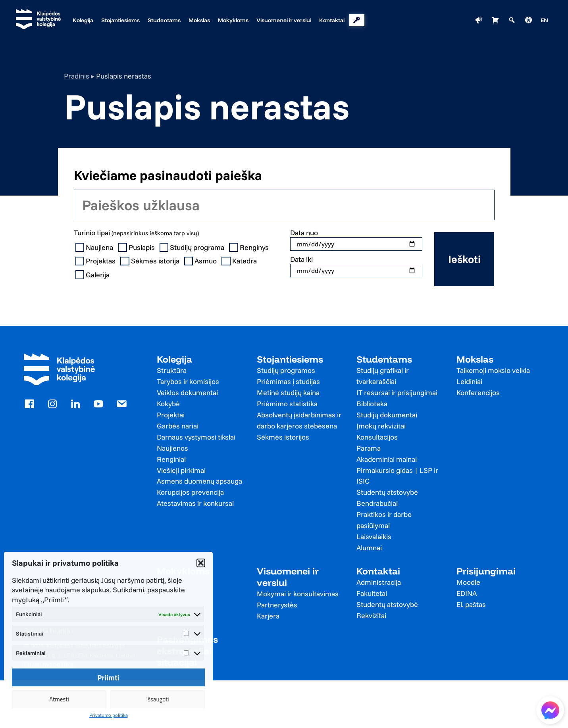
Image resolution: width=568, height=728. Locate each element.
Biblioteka (372, 404)
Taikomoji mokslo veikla (493, 370)
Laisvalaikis (374, 537)
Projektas (96, 261)
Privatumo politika (109, 715)
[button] (201, 563)
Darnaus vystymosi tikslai (196, 437)
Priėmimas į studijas (288, 381)
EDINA (467, 593)
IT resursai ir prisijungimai (397, 393)
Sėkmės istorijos (283, 437)
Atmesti (59, 699)
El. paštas (471, 604)
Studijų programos (286, 370)
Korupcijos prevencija (190, 492)
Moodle (468, 582)
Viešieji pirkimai (181, 470)
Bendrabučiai (377, 503)
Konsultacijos (377, 437)
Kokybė (168, 404)
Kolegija (174, 359)
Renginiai (171, 459)
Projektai (171, 415)
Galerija (93, 275)
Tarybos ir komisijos (188, 381)
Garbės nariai (178, 426)
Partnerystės (277, 605)
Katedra (240, 261)
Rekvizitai (371, 616)
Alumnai (369, 548)
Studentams (384, 359)
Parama (369, 448)
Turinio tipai (136, 233)
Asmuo (201, 261)
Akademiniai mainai (387, 459)
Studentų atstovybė (387, 492)
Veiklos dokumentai (187, 393)
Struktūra (172, 370)
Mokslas (475, 359)
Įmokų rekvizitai (381, 426)
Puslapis (137, 248)
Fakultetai (372, 593)
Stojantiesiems (290, 359)
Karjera (268, 616)
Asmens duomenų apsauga (199, 481)
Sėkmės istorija (151, 261)
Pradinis (77, 76)
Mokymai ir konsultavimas (298, 594)
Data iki (301, 259)
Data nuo (304, 233)
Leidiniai (469, 381)
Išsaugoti (157, 699)
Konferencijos (478, 393)
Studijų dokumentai (387, 415)
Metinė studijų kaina (288, 393)
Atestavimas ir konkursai (195, 503)
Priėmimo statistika (287, 404)
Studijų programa (193, 248)
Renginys (250, 248)
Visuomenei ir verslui (288, 577)
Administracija (379, 582)
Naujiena (95, 248)
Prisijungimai (486, 571)
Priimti (108, 678)
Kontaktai (378, 571)
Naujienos (172, 448)
